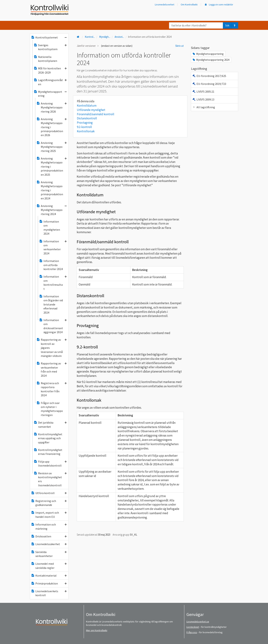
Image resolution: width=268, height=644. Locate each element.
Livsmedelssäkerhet (49, 544)
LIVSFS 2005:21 (203, 92)
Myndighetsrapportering (50, 94)
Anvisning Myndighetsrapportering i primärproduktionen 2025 (52, 166)
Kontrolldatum (87, 106)
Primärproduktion (49, 583)
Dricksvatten (49, 536)
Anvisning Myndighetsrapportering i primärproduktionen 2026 (52, 127)
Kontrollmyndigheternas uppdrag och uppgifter (48, 438)
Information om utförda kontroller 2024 (51, 265)
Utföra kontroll (49, 493)
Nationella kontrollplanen (45, 59)
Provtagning (85, 123)
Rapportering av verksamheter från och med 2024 (52, 369)
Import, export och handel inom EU (49, 515)
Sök (227, 25)
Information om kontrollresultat (53, 283)
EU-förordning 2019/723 (209, 84)
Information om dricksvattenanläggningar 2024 (53, 326)
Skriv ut (180, 46)
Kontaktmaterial (49, 576)
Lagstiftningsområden (50, 82)
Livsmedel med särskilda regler (49, 566)
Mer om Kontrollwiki (97, 630)
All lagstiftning (204, 107)
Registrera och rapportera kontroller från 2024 (52, 389)
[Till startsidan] (78, 37)
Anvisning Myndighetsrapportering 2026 (52, 107)
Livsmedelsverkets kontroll (49, 593)
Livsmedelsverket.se (198, 622)
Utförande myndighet (91, 110)
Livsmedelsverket (165, 4)
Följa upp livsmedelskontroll (50, 463)
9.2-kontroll (84, 127)
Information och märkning (49, 526)
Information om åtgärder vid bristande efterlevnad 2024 (51, 304)
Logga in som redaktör (219, 4)
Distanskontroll (87, 118)
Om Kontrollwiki (189, 4)
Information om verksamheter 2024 (53, 247)
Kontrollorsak (86, 131)
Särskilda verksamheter (49, 554)
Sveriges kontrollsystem (50, 47)
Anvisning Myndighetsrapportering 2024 (52, 210)
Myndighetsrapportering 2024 (211, 60)
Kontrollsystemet (49, 37)
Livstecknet (193, 627)
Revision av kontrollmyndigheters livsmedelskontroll (50, 479)
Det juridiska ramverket (50, 424)
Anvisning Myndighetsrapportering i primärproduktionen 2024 (50, 190)
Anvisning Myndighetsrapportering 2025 (52, 147)
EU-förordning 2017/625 (209, 76)
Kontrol (90, 37)
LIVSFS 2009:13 (203, 99)
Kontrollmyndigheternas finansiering (48, 452)
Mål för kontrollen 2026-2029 (50, 70)
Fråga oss (192, 632)
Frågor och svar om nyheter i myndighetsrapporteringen (50, 409)
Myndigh (105, 37)
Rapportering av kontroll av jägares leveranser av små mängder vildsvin (52, 348)
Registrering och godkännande (49, 503)
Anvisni (119, 37)
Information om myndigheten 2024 (50, 228)
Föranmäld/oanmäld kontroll (96, 114)
